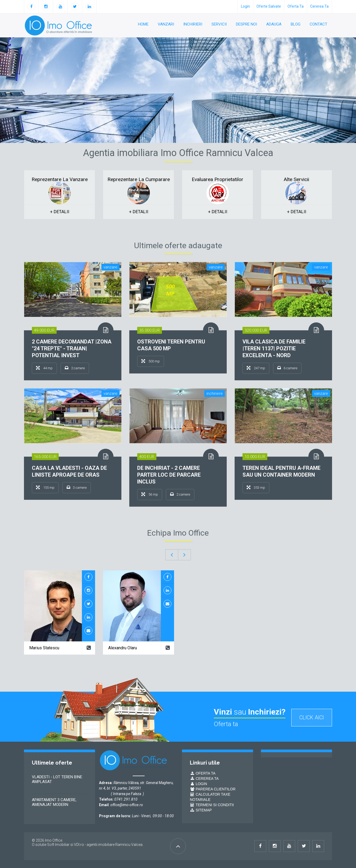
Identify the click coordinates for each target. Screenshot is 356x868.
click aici (312, 717)
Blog (296, 24)
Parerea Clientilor (213, 789)
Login (198, 784)
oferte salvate (269, 6)
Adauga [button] (274, 24)
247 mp (256, 368)
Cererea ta (319, 6)
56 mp (150, 494)
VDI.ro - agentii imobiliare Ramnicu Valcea (108, 845)
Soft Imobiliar (58, 845)
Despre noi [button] (246, 24)
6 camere (287, 368)
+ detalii (60, 212)
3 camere (77, 487)
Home (143, 24)
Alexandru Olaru (123, 648)
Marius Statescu (44, 648)
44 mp (44, 368)
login (245, 6)
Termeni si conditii (212, 805)
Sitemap (201, 810)
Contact (318, 24)
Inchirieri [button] (193, 24)
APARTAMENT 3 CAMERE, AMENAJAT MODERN (54, 802)
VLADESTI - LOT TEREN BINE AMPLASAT (57, 779)
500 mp (151, 361)
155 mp (45, 487)
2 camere (75, 368)
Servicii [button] (219, 24)
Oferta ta (296, 6)
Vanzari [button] (166, 24)
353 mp (256, 487)
